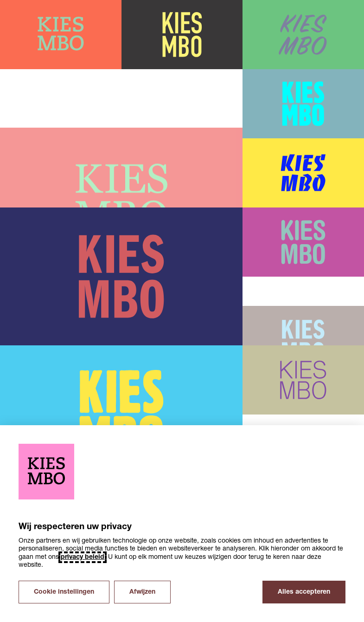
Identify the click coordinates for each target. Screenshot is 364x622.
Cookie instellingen (64, 592)
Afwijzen (142, 592)
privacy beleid (83, 557)
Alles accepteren (304, 592)
